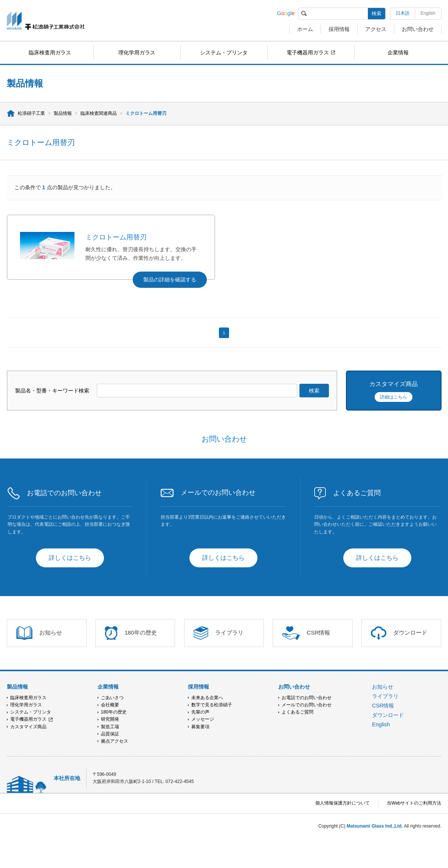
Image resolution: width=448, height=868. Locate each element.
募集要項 (200, 727)
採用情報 (339, 29)
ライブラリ (385, 696)
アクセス (376, 29)
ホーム (305, 29)
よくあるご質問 (298, 712)
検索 (377, 13)
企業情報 (398, 53)
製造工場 (110, 727)
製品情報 (63, 113)
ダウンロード (388, 715)
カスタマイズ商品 (28, 727)
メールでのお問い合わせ (307, 705)
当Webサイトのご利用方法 (414, 803)
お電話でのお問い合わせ (307, 698)
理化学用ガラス (137, 53)
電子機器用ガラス (308, 53)
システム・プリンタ (224, 53)
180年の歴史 (114, 712)
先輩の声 (200, 712)
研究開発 (110, 719)
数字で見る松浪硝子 (212, 705)
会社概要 (110, 705)
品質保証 (110, 734)
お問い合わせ (418, 29)
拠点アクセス (115, 741)
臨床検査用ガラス (50, 53)
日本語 (403, 13)
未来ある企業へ (207, 698)
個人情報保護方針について (343, 803)
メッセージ (203, 719)
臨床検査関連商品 (99, 113)
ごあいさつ (112, 698)
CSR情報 (383, 706)
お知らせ (383, 687)
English (428, 13)
